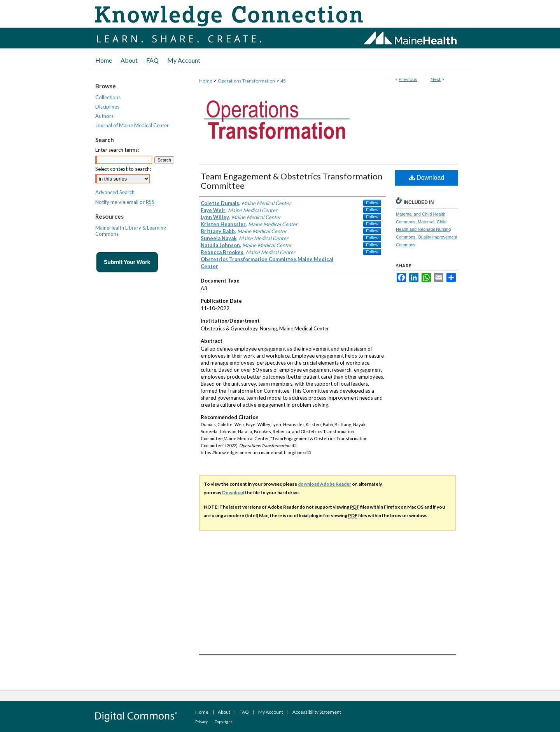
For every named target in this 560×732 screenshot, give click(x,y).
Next (436, 79)
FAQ (244, 712)
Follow (372, 203)
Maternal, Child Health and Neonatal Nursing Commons (423, 230)
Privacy (201, 721)
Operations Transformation (246, 81)
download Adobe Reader (325, 484)
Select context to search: (123, 169)
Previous (408, 79)
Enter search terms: (117, 150)
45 (283, 81)
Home (206, 81)
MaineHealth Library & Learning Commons (131, 231)
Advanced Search (115, 192)
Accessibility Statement (317, 712)
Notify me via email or (125, 202)
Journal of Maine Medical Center (132, 125)
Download (427, 178)
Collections (108, 97)
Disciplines (107, 107)
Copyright (223, 721)
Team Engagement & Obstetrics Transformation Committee (291, 181)
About (224, 712)
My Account (271, 712)
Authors (104, 116)
